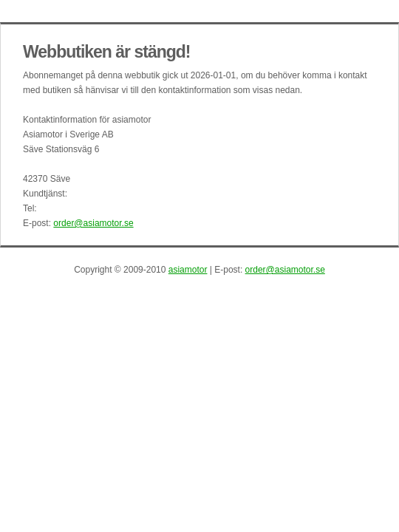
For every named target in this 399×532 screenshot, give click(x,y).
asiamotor (188, 270)
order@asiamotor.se (93, 223)
